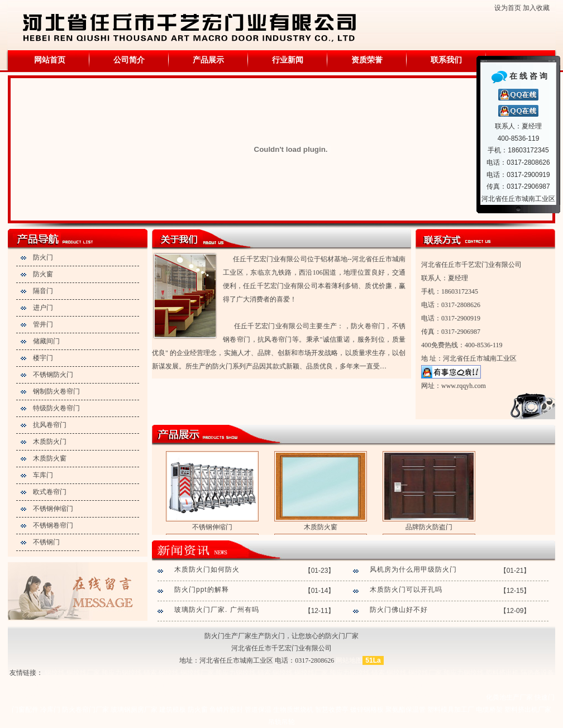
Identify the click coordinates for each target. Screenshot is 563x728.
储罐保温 (186, 697)
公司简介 (129, 60)
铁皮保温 (37, 697)
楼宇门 (43, 358)
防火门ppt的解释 (202, 590)
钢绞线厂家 (83, 673)
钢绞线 (55, 673)
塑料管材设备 (30, 685)
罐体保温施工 (424, 697)
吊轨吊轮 (281, 722)
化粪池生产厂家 (509, 697)
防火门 (43, 257)
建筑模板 (173, 710)
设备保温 (214, 697)
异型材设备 (159, 685)
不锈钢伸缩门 (53, 509)
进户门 (43, 308)
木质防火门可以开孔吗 (406, 590)
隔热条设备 (537, 673)
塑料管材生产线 (75, 685)
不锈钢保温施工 (337, 697)
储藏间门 (46, 341)
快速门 (545, 697)
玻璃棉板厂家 (464, 697)
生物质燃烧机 (293, 710)
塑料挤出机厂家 (250, 685)
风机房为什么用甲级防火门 (413, 569)
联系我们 (446, 60)
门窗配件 (25, 710)
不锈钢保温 (97, 697)
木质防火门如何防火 (207, 569)
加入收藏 (536, 8)
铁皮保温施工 (250, 697)
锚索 (150, 673)
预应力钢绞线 (122, 673)
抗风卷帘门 (50, 425)
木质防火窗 (50, 458)
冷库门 (50, 710)
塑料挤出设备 (121, 685)
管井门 (43, 324)
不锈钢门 (46, 542)
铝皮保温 (65, 697)
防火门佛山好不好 (399, 610)
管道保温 (129, 697)
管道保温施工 (382, 697)
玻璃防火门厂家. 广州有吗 (217, 610)
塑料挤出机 (502, 673)
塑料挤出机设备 (201, 685)
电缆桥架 (489, 710)
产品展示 (208, 60)
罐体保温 (158, 697)
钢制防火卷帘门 (56, 391)
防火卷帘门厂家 (85, 710)
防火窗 (43, 274)
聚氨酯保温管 (405, 710)
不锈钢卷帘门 (53, 525)
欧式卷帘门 (50, 492)
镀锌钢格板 (367, 710)
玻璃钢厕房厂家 (134, 710)
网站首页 (50, 60)
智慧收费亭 (332, 710)
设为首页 (508, 8)
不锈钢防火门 (53, 375)
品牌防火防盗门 (429, 527)
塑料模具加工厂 (451, 710)
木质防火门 (50, 442)
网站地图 (349, 660)
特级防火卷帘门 (56, 408)
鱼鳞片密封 (226, 710)
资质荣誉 (367, 60)
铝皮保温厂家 (292, 697)
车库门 (43, 475)
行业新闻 (288, 60)
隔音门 (43, 291)
